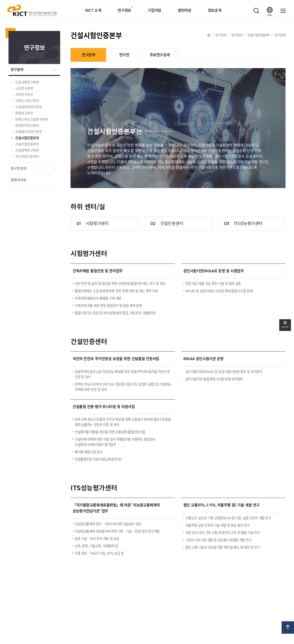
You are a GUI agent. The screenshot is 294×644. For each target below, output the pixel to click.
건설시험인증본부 (27, 138)
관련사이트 (19, 180)
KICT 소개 (93, 10)
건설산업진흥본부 (27, 144)
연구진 (124, 55)
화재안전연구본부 (27, 125)
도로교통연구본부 (27, 82)
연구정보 (124, 10)
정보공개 (215, 10)
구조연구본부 (24, 88)
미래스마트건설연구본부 (32, 119)
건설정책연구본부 (27, 150)
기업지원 (154, 10)
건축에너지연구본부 (29, 132)
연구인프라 (19, 168)
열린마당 (185, 10)
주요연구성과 (160, 55)
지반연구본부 (24, 94)
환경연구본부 (24, 113)
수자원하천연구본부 (29, 107)
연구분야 (17, 69)
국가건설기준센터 (27, 156)
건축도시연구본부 (27, 101)
